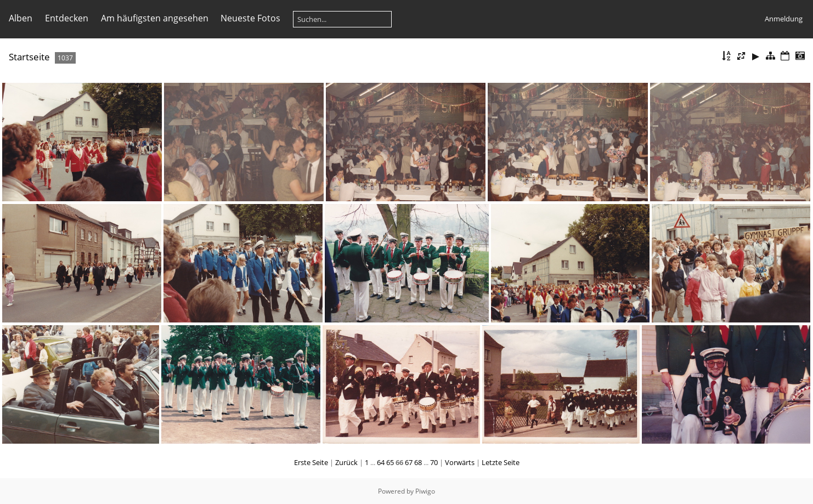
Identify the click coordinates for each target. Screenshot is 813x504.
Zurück (346, 462)
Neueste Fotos (250, 18)
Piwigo (425, 491)
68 (418, 462)
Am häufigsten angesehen (155, 18)
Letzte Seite (501, 462)
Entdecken (67, 18)
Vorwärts (460, 462)
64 (381, 462)
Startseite (29, 57)
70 (434, 462)
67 (409, 462)
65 (390, 462)
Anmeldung (784, 19)
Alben (21, 18)
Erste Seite (311, 462)
